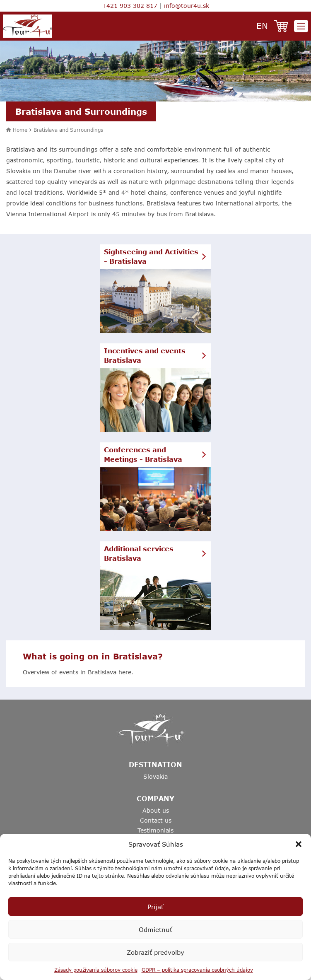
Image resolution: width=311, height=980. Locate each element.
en (262, 25)
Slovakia (155, 776)
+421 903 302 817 (130, 6)
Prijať (155, 907)
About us (156, 810)
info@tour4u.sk (187, 6)
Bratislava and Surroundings (68, 130)
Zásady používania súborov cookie (96, 970)
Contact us (156, 820)
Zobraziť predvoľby (155, 952)
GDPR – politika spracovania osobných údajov (197, 970)
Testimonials (155, 830)
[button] (299, 844)
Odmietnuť (155, 929)
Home (20, 130)
